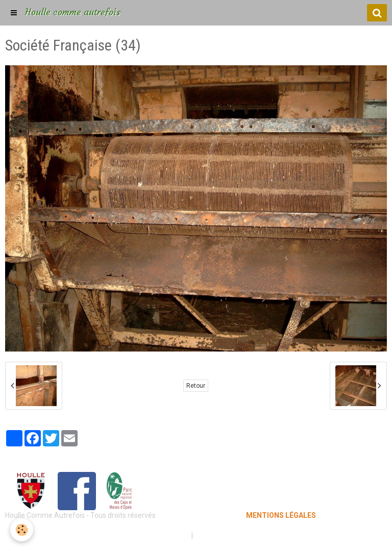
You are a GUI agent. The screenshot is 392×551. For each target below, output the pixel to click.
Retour (196, 386)
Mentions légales (160, 536)
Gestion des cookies (227, 536)
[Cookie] (22, 530)
